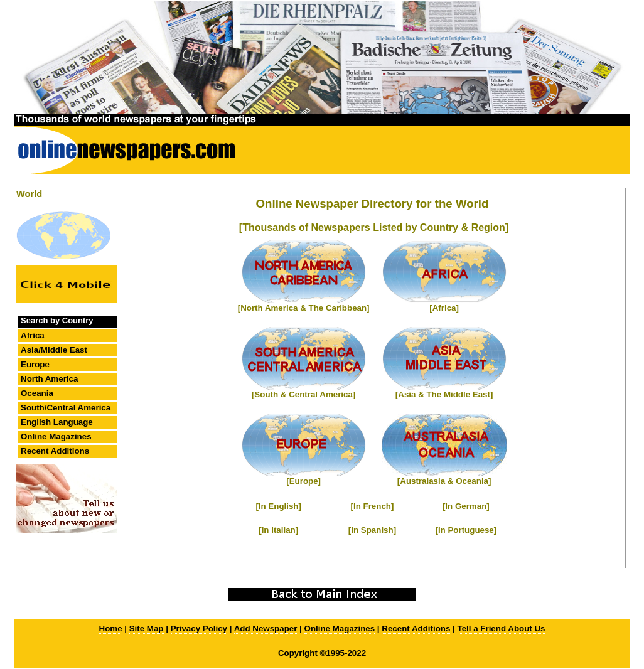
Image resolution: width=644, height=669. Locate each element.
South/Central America (66, 408)
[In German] (466, 506)
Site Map (147, 629)
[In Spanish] (372, 530)
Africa (33, 335)
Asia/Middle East (54, 350)
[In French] (373, 506)
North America (49, 379)
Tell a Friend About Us (502, 629)
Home (111, 629)
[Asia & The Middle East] (444, 394)
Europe (35, 364)
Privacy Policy (199, 629)
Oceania (37, 393)
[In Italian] (278, 530)
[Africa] (444, 308)
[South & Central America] (303, 394)
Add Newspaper (266, 629)
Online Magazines (56, 436)
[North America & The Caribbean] (304, 308)
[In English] (278, 506)
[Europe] (303, 481)
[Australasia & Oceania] (444, 481)
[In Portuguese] (466, 530)
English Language (57, 422)
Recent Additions (55, 451)
